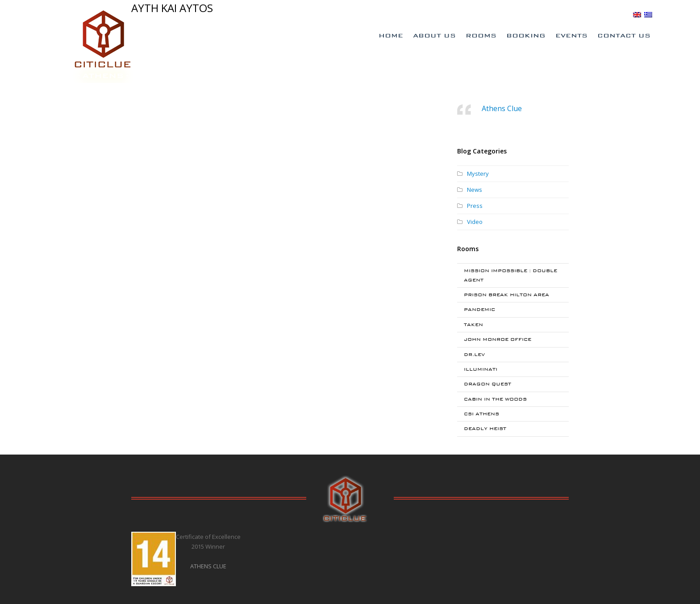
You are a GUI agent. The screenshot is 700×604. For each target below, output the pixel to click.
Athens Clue (502, 108)
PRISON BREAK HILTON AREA (506, 295)
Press (475, 206)
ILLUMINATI (481, 369)
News (475, 190)
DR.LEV (474, 354)
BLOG (620, 14)
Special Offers (505, 15)
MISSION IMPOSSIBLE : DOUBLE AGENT (510, 275)
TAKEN (473, 325)
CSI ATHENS (481, 414)
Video (475, 222)
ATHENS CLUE (208, 566)
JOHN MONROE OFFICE (498, 339)
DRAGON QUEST (487, 384)
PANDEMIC (479, 309)
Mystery (478, 174)
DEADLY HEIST (485, 428)
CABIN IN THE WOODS (495, 399)
